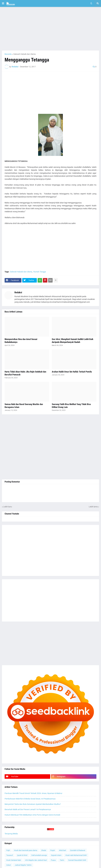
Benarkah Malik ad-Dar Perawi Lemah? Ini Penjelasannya (28, 809)
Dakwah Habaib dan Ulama (25, 54)
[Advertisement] (50, 29)
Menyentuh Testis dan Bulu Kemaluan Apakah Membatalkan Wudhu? (33, 804)
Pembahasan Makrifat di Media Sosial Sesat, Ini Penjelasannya (30, 799)
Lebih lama (93, 507)
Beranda (8, 54)
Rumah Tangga (40, 272)
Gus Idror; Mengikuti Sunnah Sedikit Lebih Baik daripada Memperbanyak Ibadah (73, 341)
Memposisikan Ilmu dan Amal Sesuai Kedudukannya (21, 341)
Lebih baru (8, 507)
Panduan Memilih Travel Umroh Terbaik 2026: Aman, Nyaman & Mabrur (33, 793)
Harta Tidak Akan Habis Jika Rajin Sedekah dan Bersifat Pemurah (25, 373)
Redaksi (18, 292)
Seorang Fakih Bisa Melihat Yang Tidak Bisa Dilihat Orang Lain (71, 406)
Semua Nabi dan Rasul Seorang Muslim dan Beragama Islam (24, 406)
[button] (3, 3)
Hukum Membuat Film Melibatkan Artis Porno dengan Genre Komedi (32, 815)
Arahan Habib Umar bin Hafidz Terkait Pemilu (72, 372)
